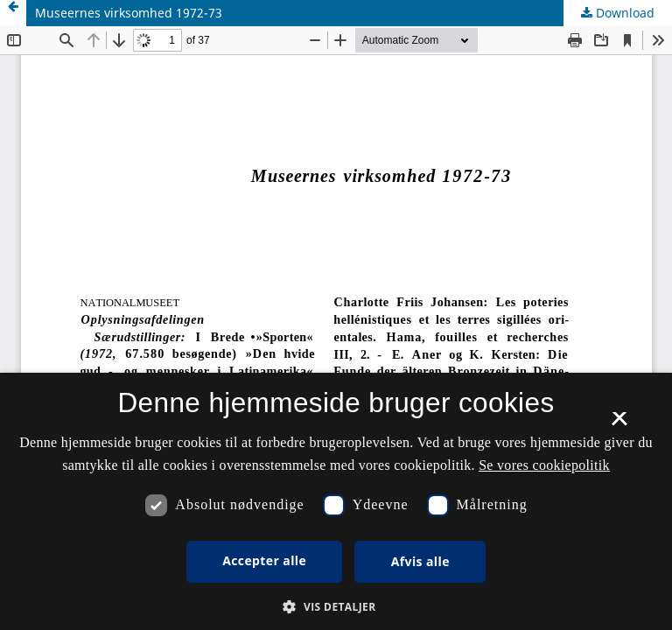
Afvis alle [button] (420, 561)
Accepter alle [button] (264, 560)
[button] (336, 607)
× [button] (619, 424)
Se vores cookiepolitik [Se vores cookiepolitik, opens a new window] (544, 465)
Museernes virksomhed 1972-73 (129, 13)
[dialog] (336, 501)
